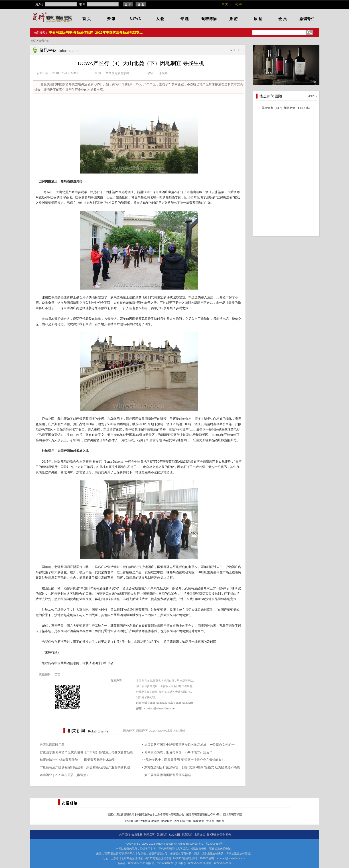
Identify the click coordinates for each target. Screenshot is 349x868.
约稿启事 (149, 835)
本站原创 (179, 731)
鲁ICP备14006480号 (219, 835)
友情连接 (200, 835)
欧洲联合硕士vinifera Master (142, 821)
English (238, 4)
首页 (33, 41)
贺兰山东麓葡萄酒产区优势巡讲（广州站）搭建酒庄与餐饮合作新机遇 (86, 753)
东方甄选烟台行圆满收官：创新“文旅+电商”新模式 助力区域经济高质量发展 (192, 768)
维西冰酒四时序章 (52, 745)
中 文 (225, 4)
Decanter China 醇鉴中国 (176, 821)
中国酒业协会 (144, 815)
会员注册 (137, 835)
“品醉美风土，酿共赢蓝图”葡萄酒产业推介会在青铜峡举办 (185, 760)
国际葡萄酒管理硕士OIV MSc (204, 815)
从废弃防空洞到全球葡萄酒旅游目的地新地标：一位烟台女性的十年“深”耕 (189, 745)
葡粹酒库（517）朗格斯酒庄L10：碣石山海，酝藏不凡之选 (288, 109)
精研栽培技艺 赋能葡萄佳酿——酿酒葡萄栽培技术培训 (77, 760)
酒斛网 (220, 821)
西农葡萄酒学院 (233, 815)
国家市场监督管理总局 (121, 815)
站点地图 (174, 835)
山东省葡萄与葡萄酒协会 (169, 815)
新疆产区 (142, 731)
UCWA (153, 731)
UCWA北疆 (165, 731)
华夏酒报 (199, 821)
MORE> (235, 50)
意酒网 (210, 821)
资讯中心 (44, 41)
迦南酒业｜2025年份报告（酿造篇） (65, 775)
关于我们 (124, 835)
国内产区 (129, 731)
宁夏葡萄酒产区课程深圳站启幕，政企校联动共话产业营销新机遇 (85, 767)
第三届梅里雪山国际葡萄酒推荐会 (168, 775)
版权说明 (162, 835)
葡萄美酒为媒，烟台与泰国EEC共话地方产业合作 (178, 752)
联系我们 (187, 835)
